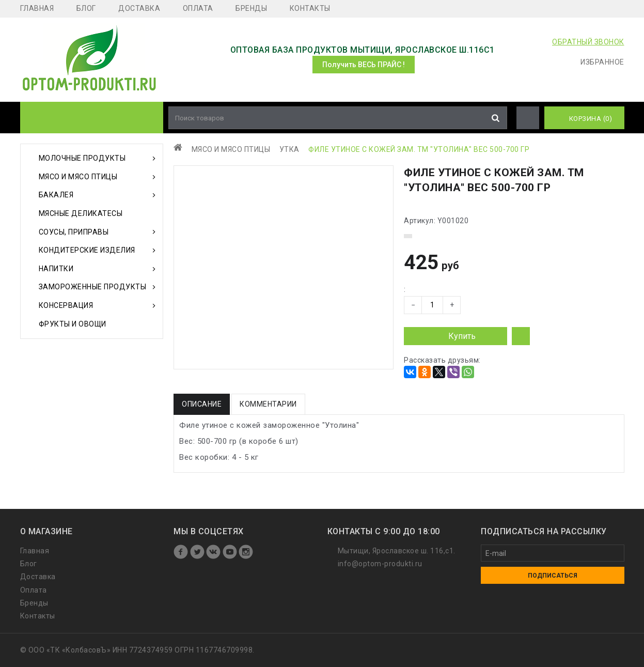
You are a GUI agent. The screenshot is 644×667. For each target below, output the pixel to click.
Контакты (310, 8)
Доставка (139, 8)
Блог (86, 8)
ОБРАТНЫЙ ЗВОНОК (588, 42)
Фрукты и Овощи (73, 324)
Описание (202, 404)
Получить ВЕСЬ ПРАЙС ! (364, 65)
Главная (37, 8)
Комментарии (268, 404)
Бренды (251, 8)
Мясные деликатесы (81, 213)
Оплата (198, 8)
